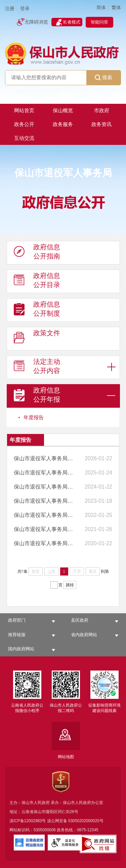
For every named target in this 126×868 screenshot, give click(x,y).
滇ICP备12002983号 (28, 821)
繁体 (116, 8)
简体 (101, 8)
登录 (25, 9)
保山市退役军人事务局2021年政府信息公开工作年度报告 (45, 515)
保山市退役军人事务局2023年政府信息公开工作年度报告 (45, 487)
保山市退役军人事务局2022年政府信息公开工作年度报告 (45, 501)
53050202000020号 (86, 821)
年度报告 (34, 417)
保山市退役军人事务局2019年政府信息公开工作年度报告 (45, 543)
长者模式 (72, 22)
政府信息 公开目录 (37, 282)
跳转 (70, 585)
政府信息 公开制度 (37, 310)
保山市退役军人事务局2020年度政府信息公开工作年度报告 (45, 529)
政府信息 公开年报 (37, 396)
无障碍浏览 (36, 22)
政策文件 (37, 339)
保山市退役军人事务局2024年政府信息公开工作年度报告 (45, 473)
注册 (10, 9)
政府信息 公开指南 (37, 253)
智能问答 (99, 22)
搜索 (103, 78)
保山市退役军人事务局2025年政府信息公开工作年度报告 (45, 458)
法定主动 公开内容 (37, 368)
